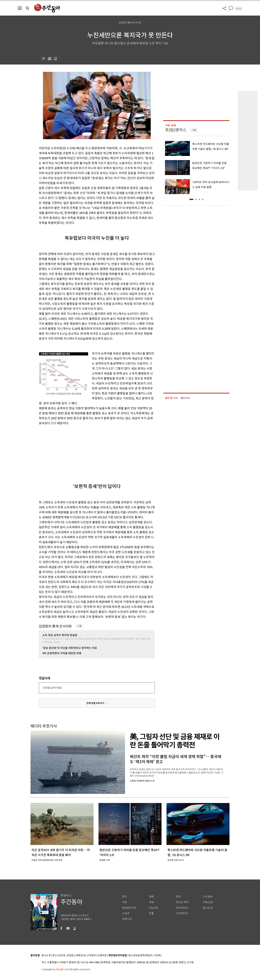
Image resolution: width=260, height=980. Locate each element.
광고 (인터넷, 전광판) (63, 956)
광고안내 (208, 908)
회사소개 (46, 956)
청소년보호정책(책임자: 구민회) (145, 956)
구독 (80, 626)
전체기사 (127, 919)
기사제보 (208, 897)
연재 (178, 897)
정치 (125, 897)
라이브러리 (182, 908)
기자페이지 (182, 913)
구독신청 (208, 902)
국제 (151, 902)
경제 (151, 897)
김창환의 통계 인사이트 (55, 626)
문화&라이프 (129, 908)
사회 (125, 902)
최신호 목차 (182, 902)
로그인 (239, 9)
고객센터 (91, 956)
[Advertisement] (89, 452)
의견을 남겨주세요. (53, 688)
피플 (151, 913)
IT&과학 (153, 908)
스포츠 (126, 913)
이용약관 (102, 956)
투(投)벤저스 (176, 130)
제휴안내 (81, 956)
